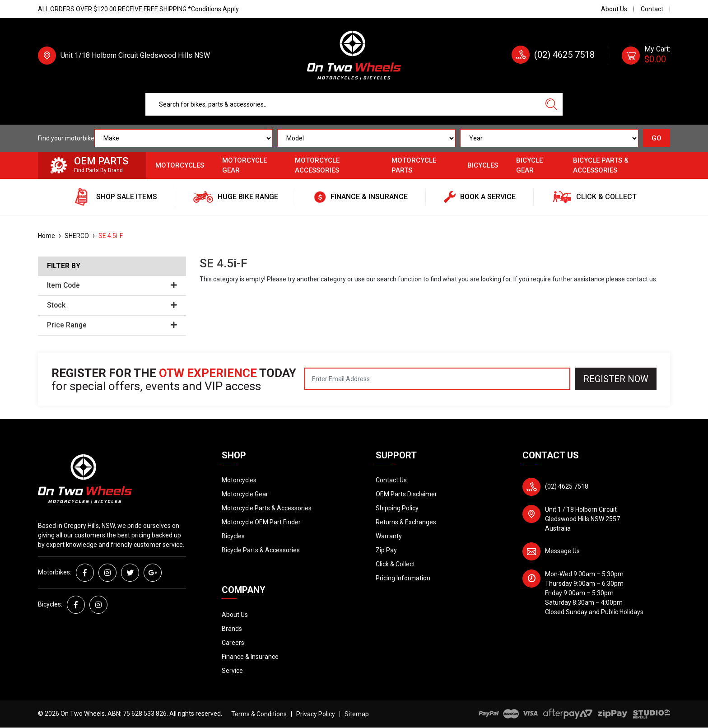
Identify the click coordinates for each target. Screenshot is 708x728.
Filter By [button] (64, 266)
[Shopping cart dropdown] (646, 56)
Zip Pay (386, 550)
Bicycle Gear (529, 166)
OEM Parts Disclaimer (406, 494)
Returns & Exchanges (406, 522)
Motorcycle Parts (414, 166)
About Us (614, 9)
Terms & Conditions (259, 714)
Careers (233, 643)
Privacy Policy (316, 714)
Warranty (389, 536)
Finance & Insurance (250, 657)
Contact (652, 9)
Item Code (112, 285)
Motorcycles (180, 165)
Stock (112, 305)
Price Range (112, 325)
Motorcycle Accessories (317, 166)
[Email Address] (437, 379)
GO (657, 138)
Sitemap (357, 714)
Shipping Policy (397, 508)
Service (232, 671)
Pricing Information (403, 578)
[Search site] (551, 104)
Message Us (562, 551)
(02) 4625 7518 (564, 55)
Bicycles (483, 165)
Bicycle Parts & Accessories (601, 166)
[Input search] (343, 104)
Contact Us (391, 480)
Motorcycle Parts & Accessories (267, 508)
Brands (232, 629)
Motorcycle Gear (245, 166)
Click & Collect (395, 564)
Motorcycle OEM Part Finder (261, 522)
